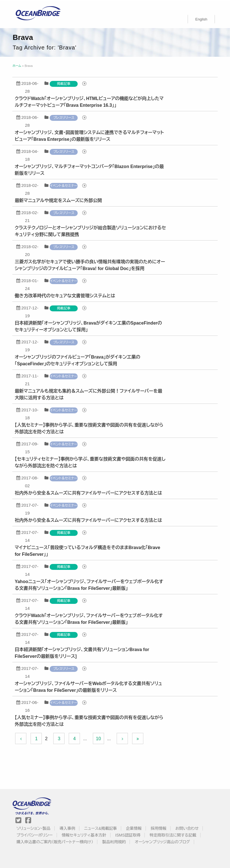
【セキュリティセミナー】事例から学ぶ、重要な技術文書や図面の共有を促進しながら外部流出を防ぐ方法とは (90, 462)
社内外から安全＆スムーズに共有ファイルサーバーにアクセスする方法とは (89, 492)
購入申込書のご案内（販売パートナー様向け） (55, 841)
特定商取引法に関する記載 (173, 835)
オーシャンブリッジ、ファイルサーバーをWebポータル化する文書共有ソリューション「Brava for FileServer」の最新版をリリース (89, 686)
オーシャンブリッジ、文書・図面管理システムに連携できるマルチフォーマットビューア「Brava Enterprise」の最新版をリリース (90, 135)
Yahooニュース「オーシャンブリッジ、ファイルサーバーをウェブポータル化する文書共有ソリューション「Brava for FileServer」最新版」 (89, 584)
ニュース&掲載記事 (101, 828)
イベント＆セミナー (64, 185)
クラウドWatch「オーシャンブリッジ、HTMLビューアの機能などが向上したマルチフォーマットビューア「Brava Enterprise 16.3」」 (90, 101)
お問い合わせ (187, 828)
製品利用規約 (114, 841)
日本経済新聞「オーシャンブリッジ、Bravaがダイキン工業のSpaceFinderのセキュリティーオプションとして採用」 (89, 326)
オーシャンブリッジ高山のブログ (163, 841)
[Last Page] (138, 738)
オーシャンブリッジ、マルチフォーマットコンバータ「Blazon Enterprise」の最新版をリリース (90, 169)
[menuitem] (201, 19)
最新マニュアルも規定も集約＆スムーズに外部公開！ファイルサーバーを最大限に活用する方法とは (89, 394)
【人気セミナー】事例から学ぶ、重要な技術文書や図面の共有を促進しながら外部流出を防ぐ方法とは (89, 428)
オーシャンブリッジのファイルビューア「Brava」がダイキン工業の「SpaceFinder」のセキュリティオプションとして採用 (78, 360)
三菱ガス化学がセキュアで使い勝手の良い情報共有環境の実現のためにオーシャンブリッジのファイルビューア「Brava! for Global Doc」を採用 (90, 265)
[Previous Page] (21, 738)
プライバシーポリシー (35, 835)
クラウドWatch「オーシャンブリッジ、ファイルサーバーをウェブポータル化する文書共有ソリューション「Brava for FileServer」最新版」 (89, 618)
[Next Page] (123, 738)
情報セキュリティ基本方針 (84, 835)
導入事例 (68, 828)
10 (99, 738)
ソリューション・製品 (34, 828)
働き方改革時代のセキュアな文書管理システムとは (65, 295)
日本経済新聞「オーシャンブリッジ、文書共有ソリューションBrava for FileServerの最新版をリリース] (82, 652)
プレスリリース (64, 117)
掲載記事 (64, 83)
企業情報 (134, 828)
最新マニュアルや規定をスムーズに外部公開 (59, 200)
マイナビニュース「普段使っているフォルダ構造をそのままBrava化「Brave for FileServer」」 (88, 550)
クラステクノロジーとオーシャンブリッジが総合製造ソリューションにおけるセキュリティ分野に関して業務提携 (91, 231)
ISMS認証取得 (128, 835)
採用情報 (159, 828)
